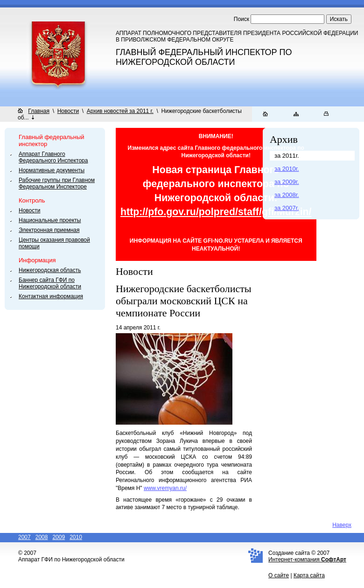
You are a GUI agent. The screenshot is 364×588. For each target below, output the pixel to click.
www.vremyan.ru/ (165, 488)
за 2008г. (287, 195)
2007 (24, 537)
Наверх (342, 525)
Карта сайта (309, 575)
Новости (68, 111)
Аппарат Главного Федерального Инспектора (53, 157)
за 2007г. (287, 208)
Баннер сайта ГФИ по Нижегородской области (50, 283)
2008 (42, 537)
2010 (76, 537)
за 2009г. (287, 182)
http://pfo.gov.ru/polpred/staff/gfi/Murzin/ (216, 212)
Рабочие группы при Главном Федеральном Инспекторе (57, 183)
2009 (59, 537)
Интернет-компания (307, 560)
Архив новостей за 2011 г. (120, 111)
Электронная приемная (49, 230)
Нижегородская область (50, 270)
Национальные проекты (50, 220)
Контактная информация (51, 296)
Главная (39, 111)
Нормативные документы (52, 170)
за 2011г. (287, 156)
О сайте (279, 575)
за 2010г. (287, 169)
